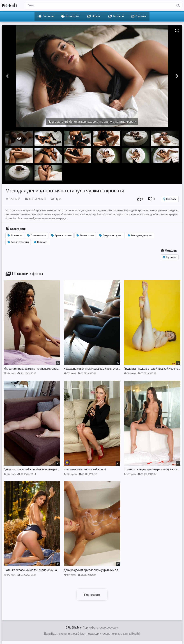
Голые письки (37, 235)
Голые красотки (18, 242)
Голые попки (85, 235)
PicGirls (10, 5)
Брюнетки (15, 235)
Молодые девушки (140, 235)
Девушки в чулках (111, 235)
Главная (46, 16)
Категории (70, 16)
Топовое (116, 16)
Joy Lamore (170, 257)
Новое (94, 16)
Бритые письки (61, 235)
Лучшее (139, 16)
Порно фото (92, 595)
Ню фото (41, 242)
